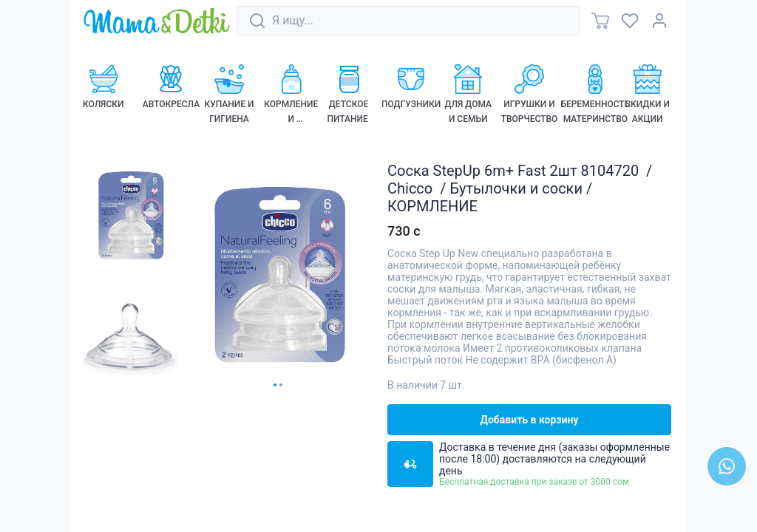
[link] (157, 22)
